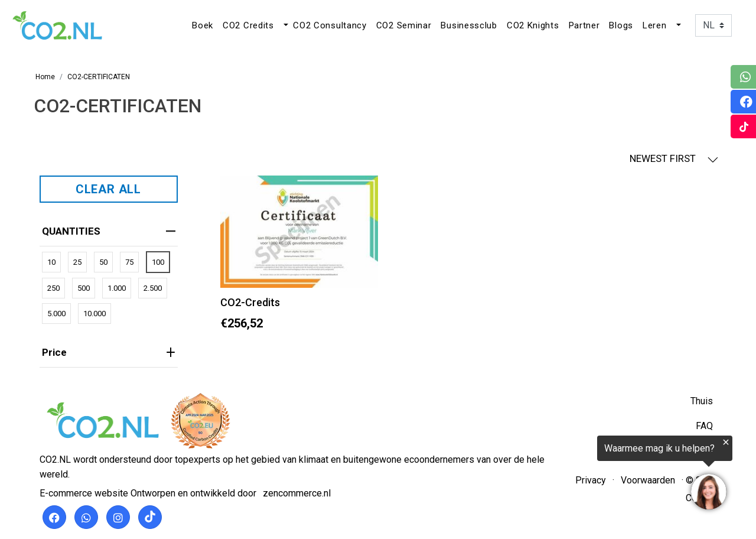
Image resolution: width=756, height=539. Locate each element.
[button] (285, 25)
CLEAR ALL (108, 189)
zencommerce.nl (297, 493)
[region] (611, 475)
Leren (655, 25)
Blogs (621, 25)
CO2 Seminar (404, 25)
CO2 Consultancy (330, 25)
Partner (584, 25)
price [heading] (109, 352)
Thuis (702, 401)
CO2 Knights (533, 25)
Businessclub (469, 25)
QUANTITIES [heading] (109, 231)
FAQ (704, 426)
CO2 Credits (248, 25)
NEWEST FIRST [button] (674, 159)
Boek (203, 25)
